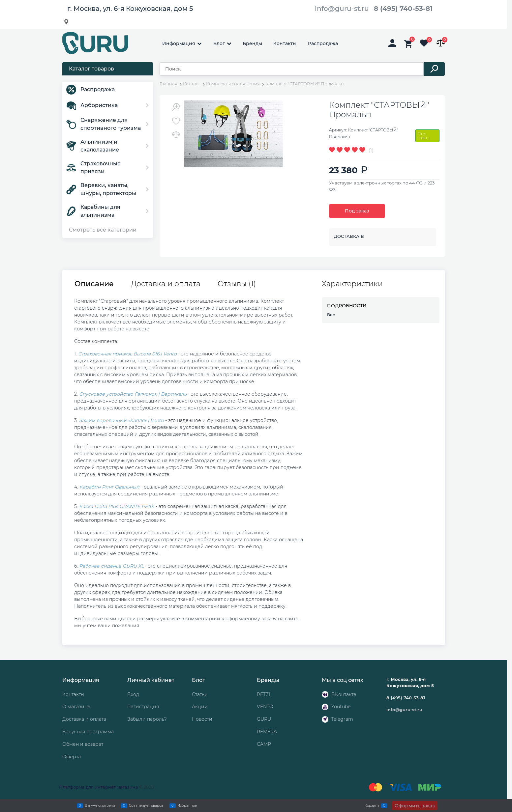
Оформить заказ (415, 806)
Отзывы (237, 284)
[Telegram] (325, 719)
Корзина (372, 805)
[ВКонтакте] (325, 694)
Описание (94, 284)
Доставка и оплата (166, 284)
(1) (371, 150)
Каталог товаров (91, 69)
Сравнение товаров (146, 805)
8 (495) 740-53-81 (403, 9)
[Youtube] (325, 707)
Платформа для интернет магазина (99, 787)
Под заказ (357, 211)
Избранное (187, 805)
